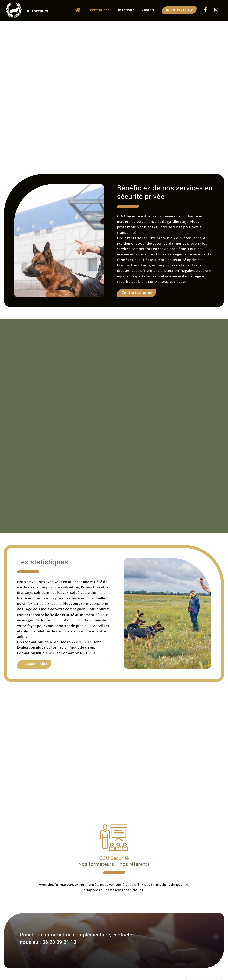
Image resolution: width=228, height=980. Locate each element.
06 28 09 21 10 (59, 942)
